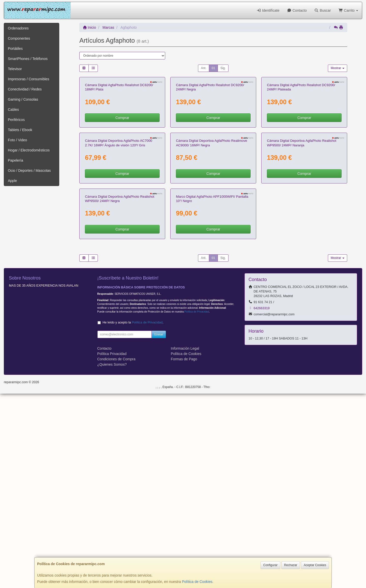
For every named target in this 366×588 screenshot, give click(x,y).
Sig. (223, 68)
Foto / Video (17, 140)
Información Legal (185, 543)
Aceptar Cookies (315, 565)
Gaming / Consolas (23, 99)
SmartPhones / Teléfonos (28, 59)
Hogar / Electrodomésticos (29, 150)
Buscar (323, 10)
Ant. (203, 68)
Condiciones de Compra (116, 553)
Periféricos (16, 120)
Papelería (16, 160)
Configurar (270, 565)
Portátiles (15, 49)
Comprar (122, 182)
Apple (12, 181)
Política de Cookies (197, 582)
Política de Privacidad (197, 506)
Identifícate (268, 10)
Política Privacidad (112, 548)
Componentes (19, 38)
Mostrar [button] (338, 68)
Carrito (348, 10)
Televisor (15, 69)
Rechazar (291, 565)
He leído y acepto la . (133, 517)
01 (213, 68)
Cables (13, 110)
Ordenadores (18, 28)
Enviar (159, 529)
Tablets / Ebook (20, 130)
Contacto (297, 10)
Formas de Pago (184, 553)
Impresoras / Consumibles (29, 79)
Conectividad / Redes (25, 89)
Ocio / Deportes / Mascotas (29, 171)
